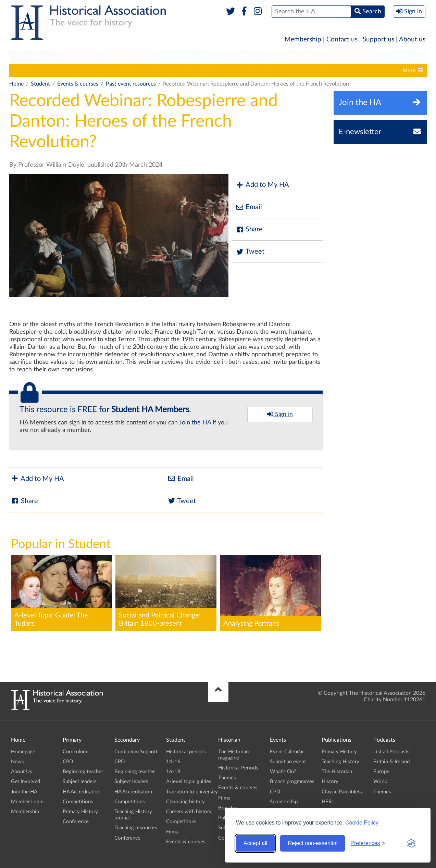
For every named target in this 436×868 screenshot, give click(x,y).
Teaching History (340, 762)
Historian (248, 57)
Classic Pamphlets (342, 792)
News (17, 762)
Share (249, 229)
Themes (227, 778)
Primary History (80, 812)
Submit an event (288, 762)
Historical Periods (238, 768)
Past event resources (131, 84)
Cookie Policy (362, 823)
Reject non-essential (313, 843)
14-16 (73, 71)
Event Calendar (287, 752)
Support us (378, 40)
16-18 (97, 71)
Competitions (364, 71)
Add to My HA (262, 185)
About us (412, 40)
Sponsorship (284, 802)
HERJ (328, 802)
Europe (381, 772)
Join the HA (195, 423)
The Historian (337, 772)
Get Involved (26, 782)
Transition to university (200, 71)
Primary (31, 57)
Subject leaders (80, 782)
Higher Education (187, 57)
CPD (68, 762)
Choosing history (258, 71)
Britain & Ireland (391, 762)
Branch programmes (292, 782)
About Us (22, 772)
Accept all (255, 843)
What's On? (283, 772)
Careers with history (313, 71)
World (380, 782)
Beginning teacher (83, 772)
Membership (303, 40)
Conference (76, 822)
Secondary (79, 57)
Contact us (342, 40)
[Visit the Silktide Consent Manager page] (411, 843)
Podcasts (354, 57)
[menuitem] (31, 57)
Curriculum (75, 752)
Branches (403, 57)
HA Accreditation (82, 792)
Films (172, 832)
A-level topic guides (138, 71)
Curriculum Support (136, 752)
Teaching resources (136, 828)
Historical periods (34, 71)
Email (249, 207)
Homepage (23, 752)
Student (128, 57)
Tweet (250, 252)
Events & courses (78, 84)
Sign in (280, 414)
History (330, 782)
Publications (301, 57)
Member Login (27, 802)
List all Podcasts (391, 752)
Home (16, 84)
